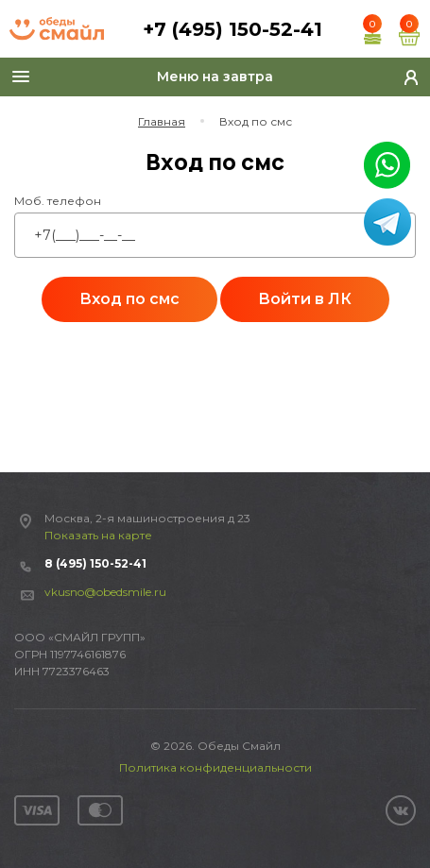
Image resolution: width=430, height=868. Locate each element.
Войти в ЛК (305, 299)
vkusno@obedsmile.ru (105, 592)
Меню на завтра (215, 77)
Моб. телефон (58, 201)
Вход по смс (129, 299)
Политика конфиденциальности (215, 767)
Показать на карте (98, 535)
